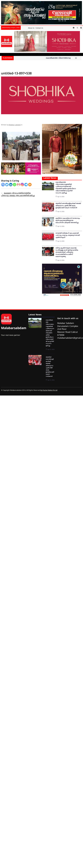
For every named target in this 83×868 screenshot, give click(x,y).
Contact (38, 28)
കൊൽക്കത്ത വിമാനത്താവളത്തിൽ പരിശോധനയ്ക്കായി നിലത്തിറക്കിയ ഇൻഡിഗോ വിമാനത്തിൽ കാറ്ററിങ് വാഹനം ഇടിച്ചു (50, 333)
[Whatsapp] (15, 184)
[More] (30, 184)
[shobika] (47, 42)
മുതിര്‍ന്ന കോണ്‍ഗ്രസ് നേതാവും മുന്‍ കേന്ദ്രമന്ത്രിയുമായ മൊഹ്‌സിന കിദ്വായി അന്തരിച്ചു (68, 220)
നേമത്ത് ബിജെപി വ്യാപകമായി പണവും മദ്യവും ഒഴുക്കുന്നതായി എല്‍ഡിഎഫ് (68, 235)
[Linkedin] (11, 184)
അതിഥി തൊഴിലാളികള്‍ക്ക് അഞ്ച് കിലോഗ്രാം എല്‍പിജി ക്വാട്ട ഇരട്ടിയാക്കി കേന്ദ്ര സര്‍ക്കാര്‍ (68, 206)
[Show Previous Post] (73, 58)
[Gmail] (18, 184)
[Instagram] (22, 184)
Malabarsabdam (14, 328)
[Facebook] (3, 184)
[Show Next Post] (79, 58)
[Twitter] (7, 184)
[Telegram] (26, 184)
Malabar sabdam (15, 125)
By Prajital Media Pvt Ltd (49, 390)
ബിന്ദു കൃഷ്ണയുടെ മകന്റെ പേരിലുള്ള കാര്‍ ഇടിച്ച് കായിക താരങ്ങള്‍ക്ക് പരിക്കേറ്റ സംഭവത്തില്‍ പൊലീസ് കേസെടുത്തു (67, 252)
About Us (31, 28)
